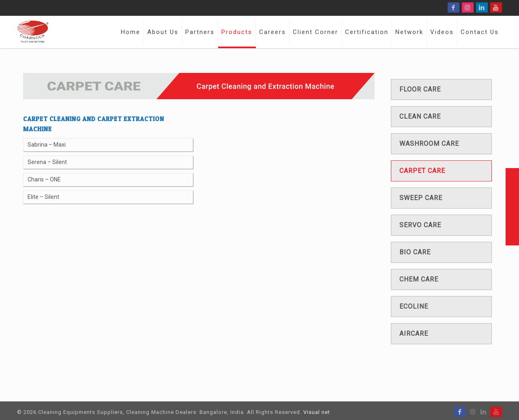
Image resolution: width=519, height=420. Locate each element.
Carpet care (422, 171)
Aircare (414, 334)
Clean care (420, 116)
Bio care (415, 252)
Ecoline (414, 306)
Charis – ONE (44, 179)
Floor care (420, 89)
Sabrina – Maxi (47, 145)
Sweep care (421, 198)
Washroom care (429, 144)
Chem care (419, 279)
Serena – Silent (47, 162)
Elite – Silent (43, 197)
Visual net (317, 412)
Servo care (420, 225)
